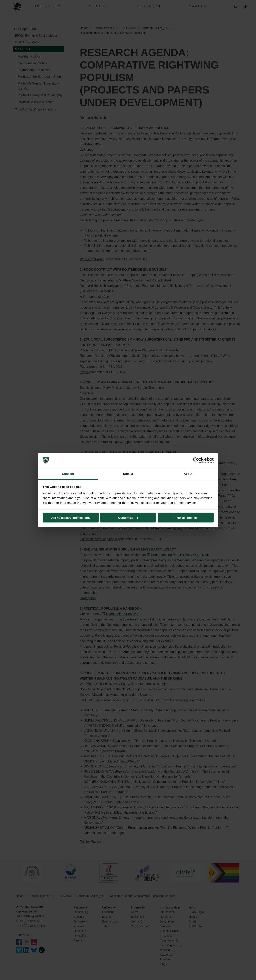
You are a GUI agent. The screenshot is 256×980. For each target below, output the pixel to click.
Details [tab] (128, 474)
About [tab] (188, 474)
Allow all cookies (185, 518)
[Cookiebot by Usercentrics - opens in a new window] (196, 460)
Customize (128, 518)
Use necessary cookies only (70, 518)
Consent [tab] (68, 474)
